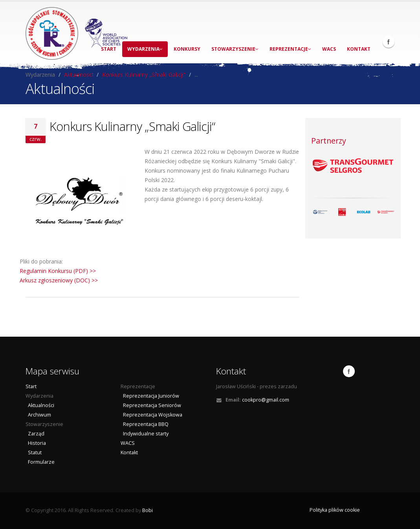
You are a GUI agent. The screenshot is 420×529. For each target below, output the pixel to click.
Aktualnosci (79, 75)
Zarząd (35, 434)
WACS (329, 49)
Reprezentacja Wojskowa (151, 415)
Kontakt (359, 49)
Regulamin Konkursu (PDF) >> (58, 271)
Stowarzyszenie (235, 49)
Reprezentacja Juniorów (150, 396)
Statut (34, 453)
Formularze (40, 462)
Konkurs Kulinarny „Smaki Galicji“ (144, 75)
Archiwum (38, 415)
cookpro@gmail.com (266, 400)
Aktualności (40, 405)
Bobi (148, 510)
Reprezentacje (290, 49)
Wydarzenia (145, 49)
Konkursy (187, 49)
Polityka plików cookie (335, 510)
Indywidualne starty (145, 434)
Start (31, 386)
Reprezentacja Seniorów (151, 405)
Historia (36, 443)
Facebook (389, 42)
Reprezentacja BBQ (145, 424)
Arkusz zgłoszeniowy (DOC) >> (59, 280)
